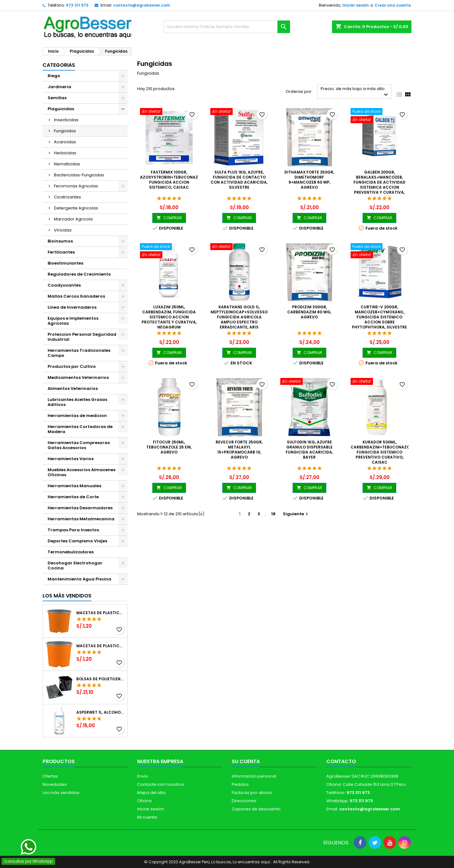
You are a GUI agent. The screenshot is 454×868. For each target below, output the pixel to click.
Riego (54, 76)
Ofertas (50, 776)
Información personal (254, 776)
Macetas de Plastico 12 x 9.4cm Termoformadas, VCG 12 (101, 613)
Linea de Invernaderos (72, 307)
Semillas (57, 98)
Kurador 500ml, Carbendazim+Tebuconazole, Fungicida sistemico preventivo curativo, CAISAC (383, 452)
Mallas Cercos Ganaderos (76, 296)
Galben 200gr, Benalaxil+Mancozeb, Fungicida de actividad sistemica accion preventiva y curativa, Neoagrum (379, 185)
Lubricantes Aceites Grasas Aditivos (77, 402)
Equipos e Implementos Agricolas (73, 321)
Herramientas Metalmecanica (81, 519)
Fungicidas (65, 131)
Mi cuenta (147, 817)
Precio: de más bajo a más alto (355, 92)
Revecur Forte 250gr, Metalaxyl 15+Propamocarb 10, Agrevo (239, 450)
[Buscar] (227, 27)
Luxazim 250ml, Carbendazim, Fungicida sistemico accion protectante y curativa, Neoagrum (169, 317)
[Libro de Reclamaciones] (227, 822)
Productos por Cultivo (72, 366)
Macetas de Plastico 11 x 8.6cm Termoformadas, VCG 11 (101, 646)
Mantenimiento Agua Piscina (79, 579)
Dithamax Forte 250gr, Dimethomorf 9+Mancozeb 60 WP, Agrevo (309, 180)
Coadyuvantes (64, 285)
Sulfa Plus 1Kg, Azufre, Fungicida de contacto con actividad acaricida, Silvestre (239, 180)
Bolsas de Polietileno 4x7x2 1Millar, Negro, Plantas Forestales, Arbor (101, 679)
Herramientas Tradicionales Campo (79, 353)
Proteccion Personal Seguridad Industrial (82, 337)
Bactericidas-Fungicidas (79, 175)
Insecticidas (66, 120)
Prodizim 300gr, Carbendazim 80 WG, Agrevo (309, 312)
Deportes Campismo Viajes (77, 541)
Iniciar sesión (356, 5)
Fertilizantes (61, 252)
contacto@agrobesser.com (142, 5)
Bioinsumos (60, 241)
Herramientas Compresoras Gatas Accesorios (79, 445)
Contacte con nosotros (161, 784)
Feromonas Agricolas (76, 186)
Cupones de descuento (256, 809)
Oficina (144, 801)
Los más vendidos (67, 596)
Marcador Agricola (73, 219)
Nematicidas (67, 164)
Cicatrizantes (67, 197)
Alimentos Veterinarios (73, 388)
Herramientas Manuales (74, 486)
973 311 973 (77, 5)
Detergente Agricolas (76, 208)
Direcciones (244, 801)
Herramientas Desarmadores (80, 508)
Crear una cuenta (393, 5)
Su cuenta (246, 761)
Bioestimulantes (65, 263)
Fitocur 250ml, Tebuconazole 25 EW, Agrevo (169, 447)
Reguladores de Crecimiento (79, 274)
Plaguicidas (61, 109)
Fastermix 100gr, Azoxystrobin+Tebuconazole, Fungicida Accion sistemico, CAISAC (173, 180)
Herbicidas (65, 153)
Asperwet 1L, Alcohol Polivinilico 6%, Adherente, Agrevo (101, 712)
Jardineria (59, 87)
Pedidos (240, 784)
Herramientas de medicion (77, 416)
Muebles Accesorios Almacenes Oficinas (81, 472)
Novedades (55, 784)
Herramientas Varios (71, 459)
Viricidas (63, 230)
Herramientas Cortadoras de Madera (80, 429)
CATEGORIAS (59, 65)
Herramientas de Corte (73, 497)
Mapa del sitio (151, 793)
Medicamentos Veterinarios (78, 377)
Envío (143, 776)
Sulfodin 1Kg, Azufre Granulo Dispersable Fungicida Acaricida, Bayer (309, 450)
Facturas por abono (252, 793)
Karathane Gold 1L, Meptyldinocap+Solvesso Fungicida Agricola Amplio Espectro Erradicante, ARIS (239, 317)
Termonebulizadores (71, 552)
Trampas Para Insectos (73, 530)
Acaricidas (65, 142)
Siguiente (296, 514)
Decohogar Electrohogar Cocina (75, 565)
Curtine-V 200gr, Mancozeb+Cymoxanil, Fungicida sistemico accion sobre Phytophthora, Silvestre (379, 317)
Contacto (341, 761)
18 (273, 514)
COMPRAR (169, 218)
